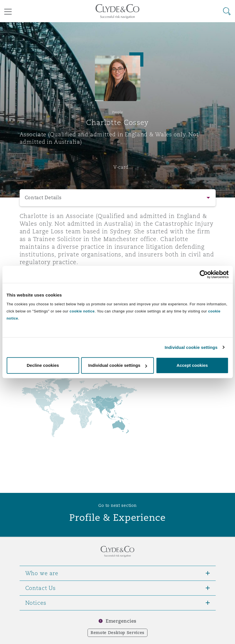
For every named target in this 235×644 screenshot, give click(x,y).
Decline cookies (43, 365)
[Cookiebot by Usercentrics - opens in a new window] (204, 274)
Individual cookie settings (191, 347)
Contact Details (43, 198)
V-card (121, 167)
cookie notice (82, 311)
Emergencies (121, 621)
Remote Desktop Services (117, 633)
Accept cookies (192, 365)
